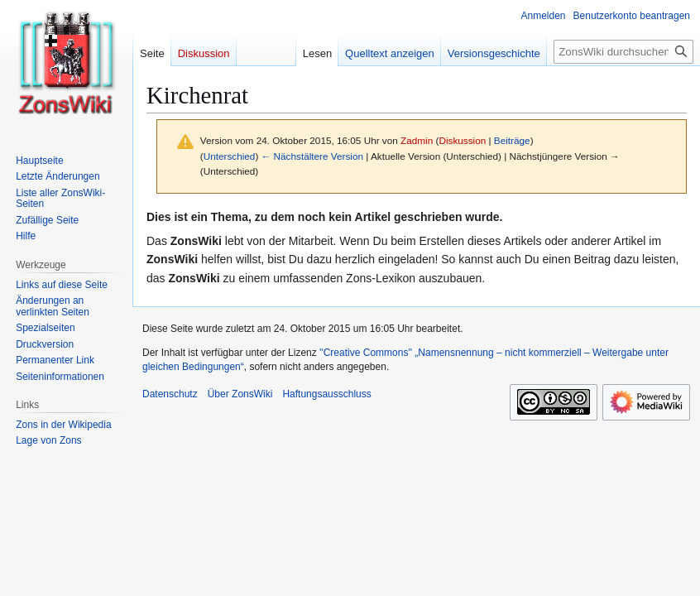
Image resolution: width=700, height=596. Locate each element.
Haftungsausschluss (326, 394)
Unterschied (230, 156)
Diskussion (462, 140)
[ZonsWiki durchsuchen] (623, 52)
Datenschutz (170, 394)
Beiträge (512, 140)
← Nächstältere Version (312, 156)
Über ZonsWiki (240, 394)
